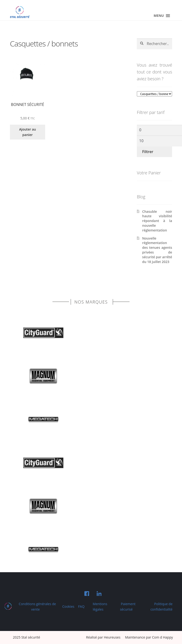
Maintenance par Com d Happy (149, 637)
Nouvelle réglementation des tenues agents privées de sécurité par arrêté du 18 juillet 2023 (157, 250)
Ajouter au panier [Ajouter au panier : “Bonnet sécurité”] (28, 132)
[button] (159, 16)
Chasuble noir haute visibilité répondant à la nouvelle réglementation (157, 221)
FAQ (81, 606)
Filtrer (148, 152)
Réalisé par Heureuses (104, 637)
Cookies (68, 606)
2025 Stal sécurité (27, 637)
